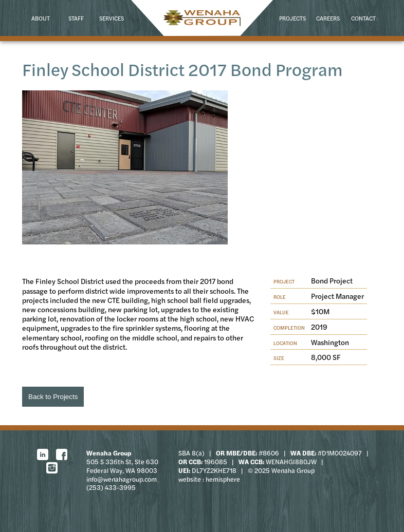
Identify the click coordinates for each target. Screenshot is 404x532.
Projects (292, 18)
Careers (328, 18)
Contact (363, 18)
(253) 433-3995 (111, 487)
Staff (76, 18)
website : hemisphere (209, 479)
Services (112, 18)
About (41, 18)
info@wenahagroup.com (122, 479)
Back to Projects (53, 397)
